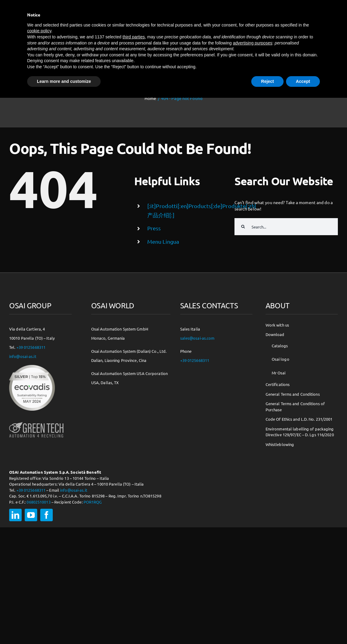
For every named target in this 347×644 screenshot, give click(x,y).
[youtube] (31, 515)
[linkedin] (15, 515)
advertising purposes (253, 43)
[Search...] (286, 227)
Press (154, 228)
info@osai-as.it (23, 356)
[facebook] (47, 515)
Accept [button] (303, 81)
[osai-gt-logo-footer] (36, 422)
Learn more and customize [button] (64, 81)
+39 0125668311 (31, 347)
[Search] (243, 227)
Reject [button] (267, 81)
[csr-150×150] (32, 367)
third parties (134, 37)
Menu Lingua (163, 241)
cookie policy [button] (39, 31)
